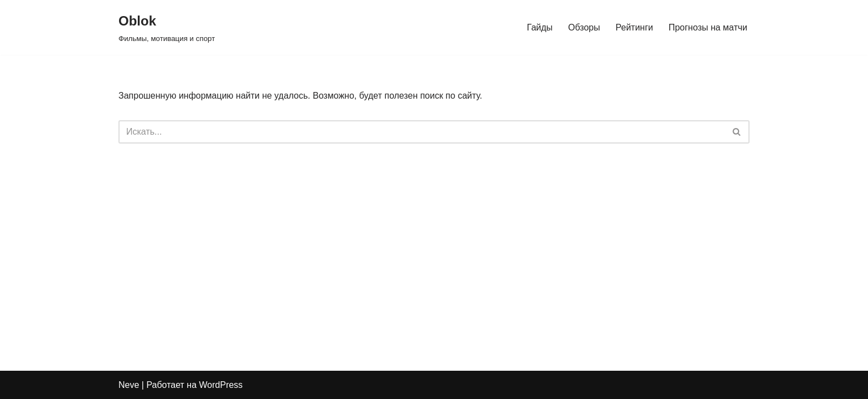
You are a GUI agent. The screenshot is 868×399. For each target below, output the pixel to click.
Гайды (540, 27)
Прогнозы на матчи (708, 27)
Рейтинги (634, 27)
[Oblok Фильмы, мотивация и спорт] (167, 27)
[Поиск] (422, 132)
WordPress (221, 385)
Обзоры (584, 27)
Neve (129, 385)
